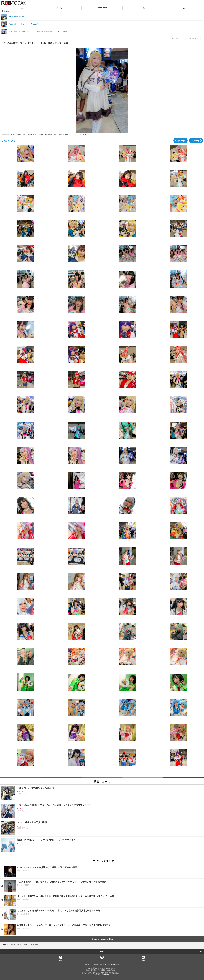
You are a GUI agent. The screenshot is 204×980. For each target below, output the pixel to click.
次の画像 (195, 140)
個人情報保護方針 (114, 964)
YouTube (143, 960)
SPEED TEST (102, 8)
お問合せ (87, 964)
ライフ (183, 8)
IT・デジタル (61, 8)
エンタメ (143, 8)
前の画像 (181, 140)
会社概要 (103, 964)
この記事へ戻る (8, 141)
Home (61, 960)
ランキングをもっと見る (102, 939)
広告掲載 (95, 964)
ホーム (21, 8)
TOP (102, 952)
